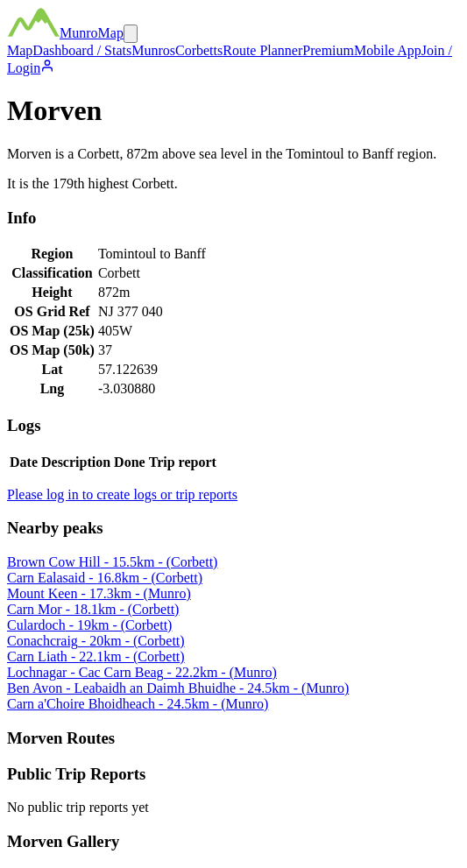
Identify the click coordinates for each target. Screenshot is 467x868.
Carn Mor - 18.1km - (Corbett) (93, 609)
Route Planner (262, 50)
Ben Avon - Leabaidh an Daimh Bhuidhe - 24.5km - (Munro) (178, 688)
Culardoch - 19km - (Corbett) (89, 625)
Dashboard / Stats (82, 50)
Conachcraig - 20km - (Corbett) (96, 641)
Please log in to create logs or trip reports (122, 494)
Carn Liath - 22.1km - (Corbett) (96, 656)
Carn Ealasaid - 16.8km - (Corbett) (105, 578)
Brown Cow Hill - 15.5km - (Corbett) (112, 562)
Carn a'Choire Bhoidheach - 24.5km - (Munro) (138, 704)
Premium (328, 50)
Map (20, 50)
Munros (153, 50)
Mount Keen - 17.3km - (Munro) (99, 593)
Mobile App (388, 50)
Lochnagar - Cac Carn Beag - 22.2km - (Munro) (142, 672)
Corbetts (199, 50)
